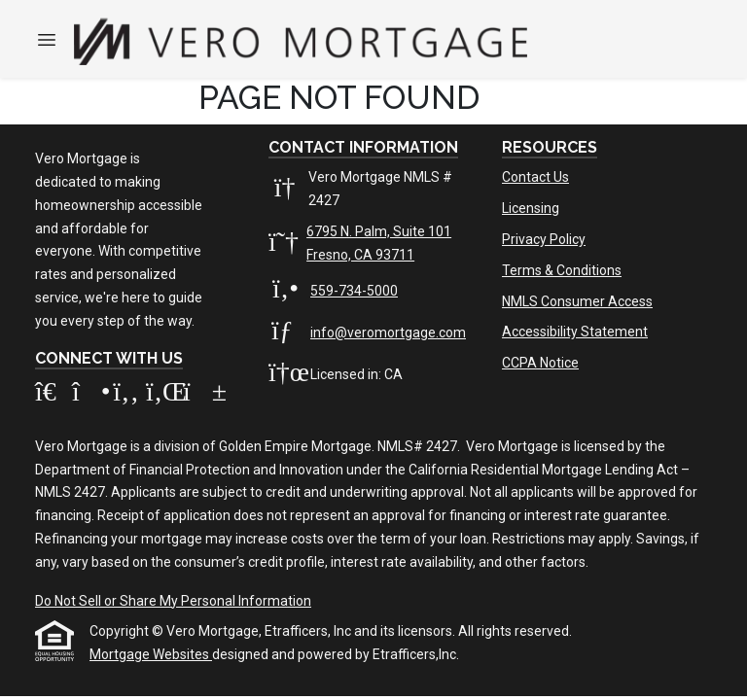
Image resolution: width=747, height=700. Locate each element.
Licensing (531, 208)
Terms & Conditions (562, 270)
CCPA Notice (540, 363)
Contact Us (535, 177)
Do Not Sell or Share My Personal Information (173, 601)
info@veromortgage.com (388, 332)
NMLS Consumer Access (577, 301)
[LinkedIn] (164, 396)
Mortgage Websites (151, 654)
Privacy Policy (544, 239)
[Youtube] (200, 396)
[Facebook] (127, 396)
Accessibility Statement (575, 332)
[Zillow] (53, 396)
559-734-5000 (354, 291)
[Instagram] (90, 396)
